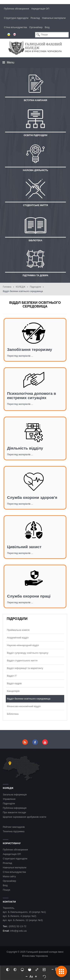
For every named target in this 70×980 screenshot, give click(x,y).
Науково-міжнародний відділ (23, 645)
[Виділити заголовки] (44, 969)
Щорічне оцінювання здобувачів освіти (25, 817)
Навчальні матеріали (54, 18)
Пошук (6, 890)
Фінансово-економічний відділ (24, 706)
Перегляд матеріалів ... (20, 356)
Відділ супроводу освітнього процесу (28, 653)
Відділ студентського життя (22, 660)
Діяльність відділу (25, 448)
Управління (9, 799)
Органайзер (36, 27)
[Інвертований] (8, 969)
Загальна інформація (15, 795)
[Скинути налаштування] (44, 976)
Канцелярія (13, 691)
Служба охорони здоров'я (32, 497)
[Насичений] (29, 969)
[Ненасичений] (22, 969)
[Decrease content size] (52, 969)
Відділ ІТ (12, 676)
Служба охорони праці (29, 596)
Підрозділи (35, 287)
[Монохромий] (15, 969)
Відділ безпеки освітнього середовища (29, 699)
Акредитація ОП (40, 9)
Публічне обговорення (16, 9)
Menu (8, 62)
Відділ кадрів (14, 683)
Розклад (35, 18)
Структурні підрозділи (16, 18)
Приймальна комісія (18, 630)
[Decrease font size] (27, 976)
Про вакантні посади (14, 812)
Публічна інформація (15, 808)
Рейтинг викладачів (14, 827)
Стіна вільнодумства (15, 27)
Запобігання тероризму (30, 349)
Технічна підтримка (14, 831)
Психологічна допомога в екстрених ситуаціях (32, 396)
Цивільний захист (24, 547)
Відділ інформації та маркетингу (25, 668)
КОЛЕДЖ (21, 287)
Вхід (47, 27)
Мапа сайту (9, 876)
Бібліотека (13, 714)
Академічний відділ (18, 638)
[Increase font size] (36, 976)
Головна (7, 287)
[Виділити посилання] (37, 969)
